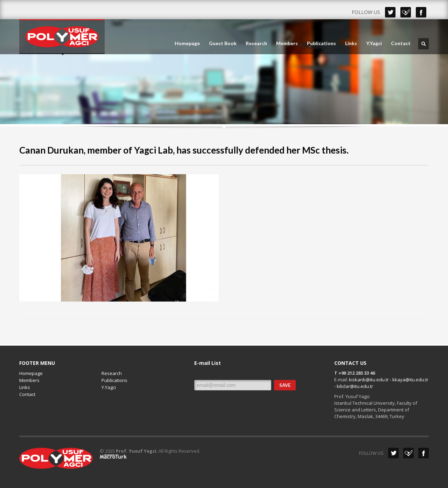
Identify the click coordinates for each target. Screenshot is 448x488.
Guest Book (223, 43)
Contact (401, 43)
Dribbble (406, 12)
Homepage (187, 43)
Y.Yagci (374, 43)
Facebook (421, 12)
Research (256, 43)
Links (351, 43)
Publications (319, 43)
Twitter (390, 12)
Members (285, 43)
